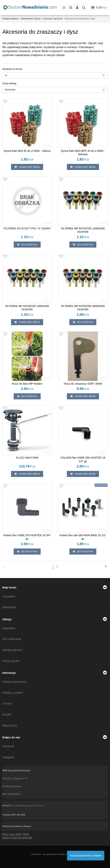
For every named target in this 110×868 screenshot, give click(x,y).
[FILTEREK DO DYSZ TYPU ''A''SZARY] (27, 228)
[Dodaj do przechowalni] (5, 102)
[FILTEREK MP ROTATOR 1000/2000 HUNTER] (83, 230)
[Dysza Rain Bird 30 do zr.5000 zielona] (27, 151)
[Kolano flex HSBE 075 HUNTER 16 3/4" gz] (27, 537)
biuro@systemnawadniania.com (28, 805)
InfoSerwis (36, 854)
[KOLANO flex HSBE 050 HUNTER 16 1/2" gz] (83, 459)
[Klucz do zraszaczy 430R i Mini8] (83, 384)
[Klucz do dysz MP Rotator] (27, 384)
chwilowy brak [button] (27, 167)
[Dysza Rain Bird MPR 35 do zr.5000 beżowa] (83, 153)
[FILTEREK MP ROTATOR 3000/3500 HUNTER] (83, 308)
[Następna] (106, 566)
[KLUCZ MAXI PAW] (27, 458)
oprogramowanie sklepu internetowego (61, 854)
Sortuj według (9, 83)
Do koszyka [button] (27, 245)
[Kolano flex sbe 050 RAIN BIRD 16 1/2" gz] (83, 537)
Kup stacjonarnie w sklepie (86, 856)
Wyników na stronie (12, 69)
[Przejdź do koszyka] (102, 8)
